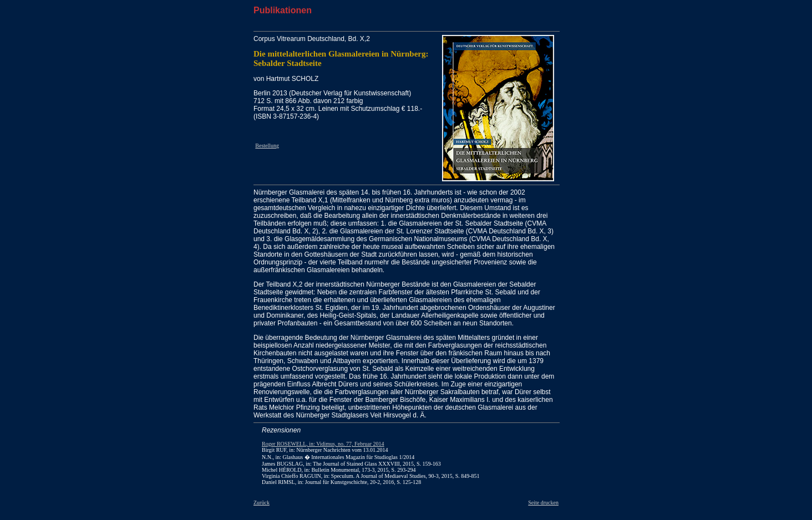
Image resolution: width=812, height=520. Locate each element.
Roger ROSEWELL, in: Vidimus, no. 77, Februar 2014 (323, 444)
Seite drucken (543, 503)
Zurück (262, 503)
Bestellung (267, 146)
